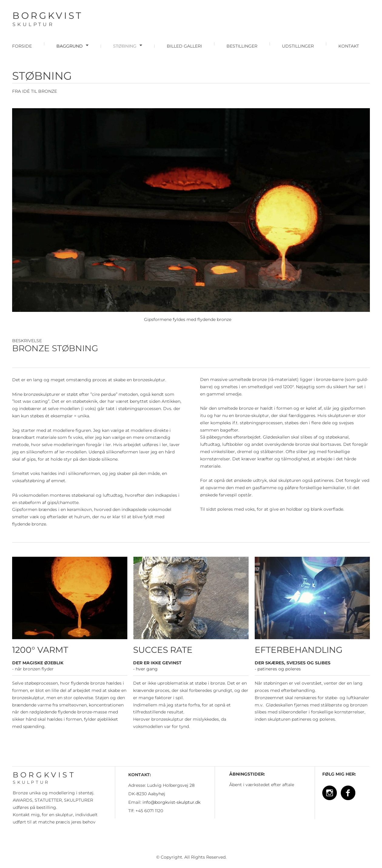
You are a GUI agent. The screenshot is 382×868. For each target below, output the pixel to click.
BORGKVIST (48, 16)
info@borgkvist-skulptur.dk (171, 802)
